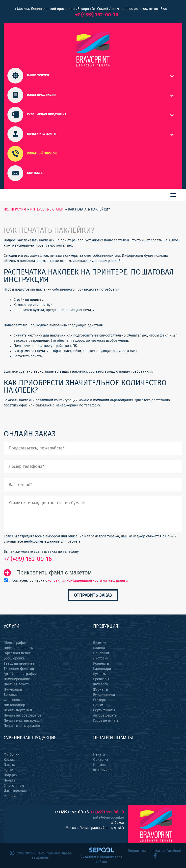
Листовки (101, 658)
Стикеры (100, 700)
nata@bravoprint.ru (109, 818)
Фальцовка (13, 700)
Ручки (8, 770)
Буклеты (100, 674)
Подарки (11, 775)
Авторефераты (105, 716)
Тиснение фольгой (19, 669)
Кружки (10, 760)
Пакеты (10, 765)
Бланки (99, 648)
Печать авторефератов (23, 716)
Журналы (101, 690)
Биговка (10, 695)
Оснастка (101, 760)
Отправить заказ (93, 595)
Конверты (101, 664)
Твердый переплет (19, 664)
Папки (98, 705)
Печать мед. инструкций (23, 721)
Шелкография (15, 643)
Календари (102, 669)
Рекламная (13, 796)
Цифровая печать (18, 648)
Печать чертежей (18, 710)
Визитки (100, 643)
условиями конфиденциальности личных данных (88, 581)
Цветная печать (17, 684)
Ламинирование (17, 679)
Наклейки (101, 653)
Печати (99, 755)
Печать (9, 781)
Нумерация (13, 690)
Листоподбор (14, 705)
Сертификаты (104, 710)
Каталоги (100, 684)
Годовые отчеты (106, 721)
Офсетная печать (18, 653)
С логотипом (14, 786)
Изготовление (15, 791)
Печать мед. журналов (22, 726)
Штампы (100, 765)
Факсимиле (102, 770)
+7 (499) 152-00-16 (97, 15)
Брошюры (101, 679)
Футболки (12, 755)
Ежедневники (104, 695)
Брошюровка (14, 658)
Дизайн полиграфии (20, 674)
